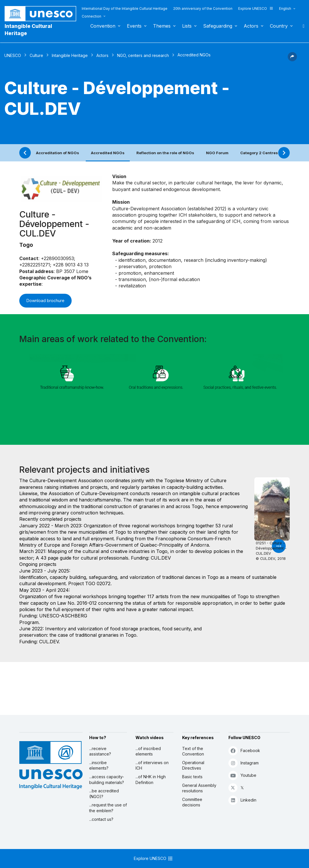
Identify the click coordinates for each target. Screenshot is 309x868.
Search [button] (302, 26)
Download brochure (45, 301)
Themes (162, 26)
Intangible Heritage (70, 55)
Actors (251, 26)
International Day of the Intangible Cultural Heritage (125, 8)
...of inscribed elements (148, 751)
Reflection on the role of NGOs (165, 153)
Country (279, 26)
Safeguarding (218, 26)
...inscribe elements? (99, 765)
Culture (36, 55)
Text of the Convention (193, 751)
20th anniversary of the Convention (203, 8)
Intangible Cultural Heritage (28, 30)
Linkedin (242, 800)
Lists (187, 26)
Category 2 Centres (259, 153)
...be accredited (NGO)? (104, 794)
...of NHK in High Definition (151, 780)
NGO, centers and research (143, 55)
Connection (91, 16)
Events (134, 26)
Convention (103, 26)
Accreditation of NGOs (58, 153)
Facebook (244, 750)
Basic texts (192, 777)
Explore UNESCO (256, 8)
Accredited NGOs (108, 153)
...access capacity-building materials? (107, 780)
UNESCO (13, 55)
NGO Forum (217, 153)
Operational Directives (193, 765)
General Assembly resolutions (199, 788)
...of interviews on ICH (152, 765)
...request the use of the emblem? (108, 808)
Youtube (242, 775)
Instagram (244, 763)
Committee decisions (192, 802)
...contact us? (101, 819)
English (285, 8)
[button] (292, 60)
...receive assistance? (100, 751)
